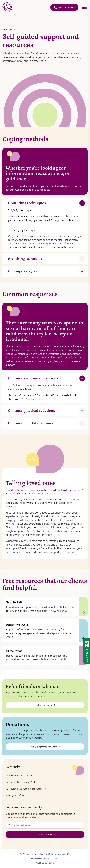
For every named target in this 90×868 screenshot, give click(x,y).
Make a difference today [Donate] (46, 747)
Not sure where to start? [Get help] (20, 782)
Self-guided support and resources (26, 789)
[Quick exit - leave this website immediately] (87, 651)
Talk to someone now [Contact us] (19, 775)
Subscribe (45, 834)
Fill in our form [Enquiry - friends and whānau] (46, 705)
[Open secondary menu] (84, 7)
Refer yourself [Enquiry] (15, 795)
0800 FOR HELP (65, 7)
